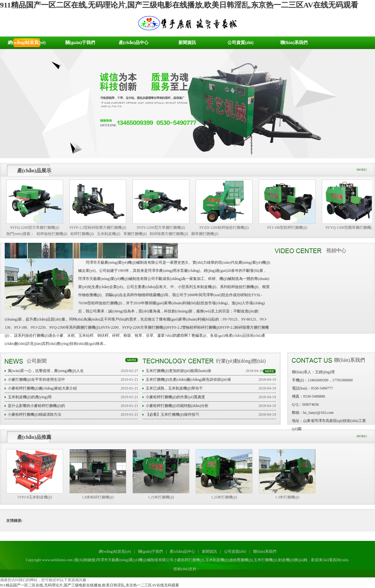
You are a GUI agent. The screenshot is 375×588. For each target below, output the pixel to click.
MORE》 (363, 170)
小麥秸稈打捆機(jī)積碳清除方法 (35, 414)
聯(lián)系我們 (294, 43)
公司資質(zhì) (240, 43)
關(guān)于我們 (80, 43)
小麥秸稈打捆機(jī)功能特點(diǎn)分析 (177, 406)
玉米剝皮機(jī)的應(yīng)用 (30, 397)
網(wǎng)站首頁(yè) (27, 43)
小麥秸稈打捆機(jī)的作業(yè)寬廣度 (175, 397)
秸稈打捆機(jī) (82, 234)
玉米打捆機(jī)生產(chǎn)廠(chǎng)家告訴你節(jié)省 (188, 380)
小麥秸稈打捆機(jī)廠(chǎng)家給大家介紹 (42, 388)
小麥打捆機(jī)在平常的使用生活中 (36, 380)
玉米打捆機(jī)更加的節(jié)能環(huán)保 (178, 371)
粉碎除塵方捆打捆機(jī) (169, 234)
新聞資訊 (187, 43)
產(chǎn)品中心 (134, 43)
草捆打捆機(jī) (135, 234)
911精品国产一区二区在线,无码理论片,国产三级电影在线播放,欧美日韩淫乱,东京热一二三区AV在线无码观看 (179, 5)
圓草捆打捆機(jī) (205, 234)
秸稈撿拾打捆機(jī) (52, 234)
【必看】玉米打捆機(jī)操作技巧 (172, 414)
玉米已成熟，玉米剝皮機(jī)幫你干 (174, 388)
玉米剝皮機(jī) (109, 234)
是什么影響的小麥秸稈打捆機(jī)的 (36, 406)
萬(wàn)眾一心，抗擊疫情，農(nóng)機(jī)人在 (46, 371)
